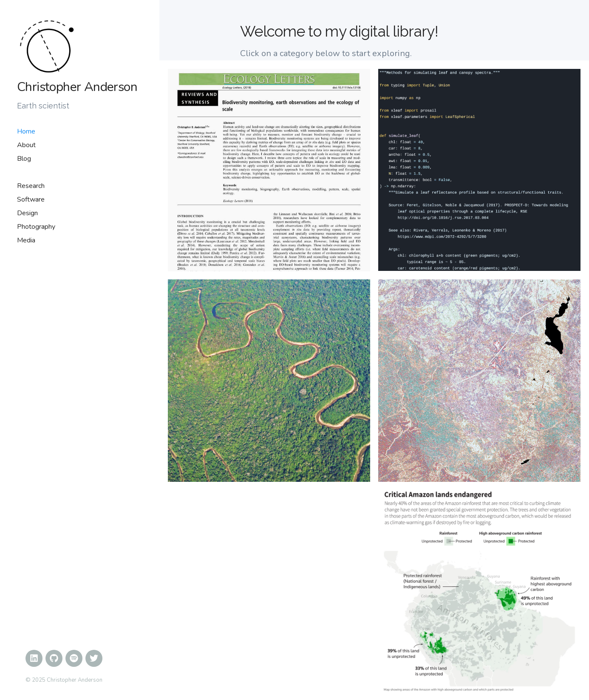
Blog (24, 159)
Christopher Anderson (77, 87)
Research (31, 186)
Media (26, 240)
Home (26, 131)
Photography (36, 227)
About (26, 145)
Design (27, 213)
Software (31, 199)
